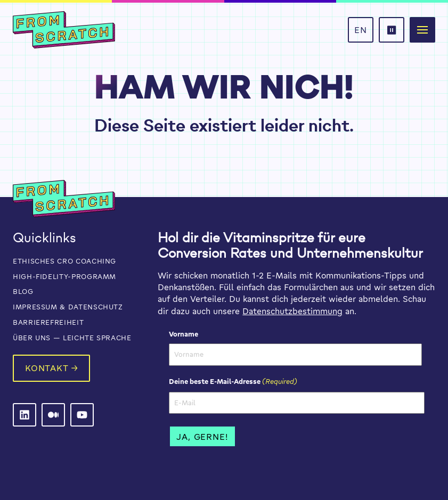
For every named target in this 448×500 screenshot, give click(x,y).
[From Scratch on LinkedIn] (25, 415)
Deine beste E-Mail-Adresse (233, 381)
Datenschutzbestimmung (292, 311)
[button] (422, 30)
